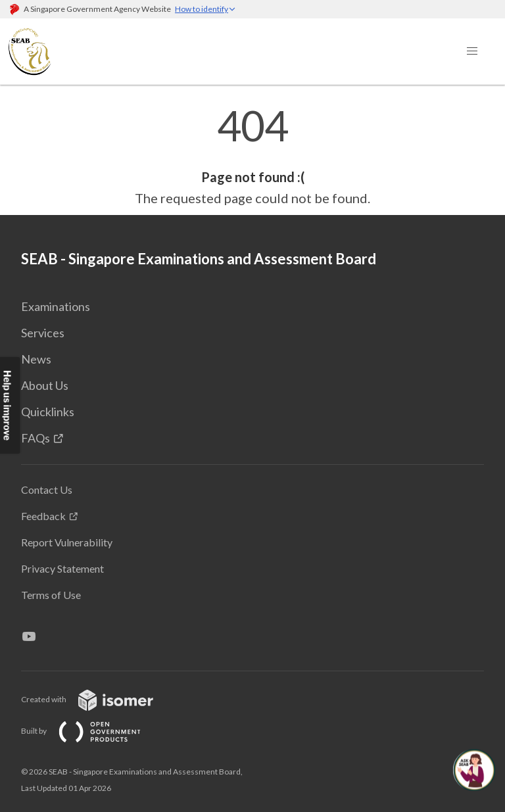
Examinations (56, 306)
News (36, 359)
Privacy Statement (62, 568)
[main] (252, 156)
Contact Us (47, 490)
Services (43, 333)
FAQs (36, 438)
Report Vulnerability (67, 542)
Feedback (43, 516)
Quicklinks (48, 412)
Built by (91, 731)
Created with (98, 699)
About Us (45, 385)
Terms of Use (51, 595)
